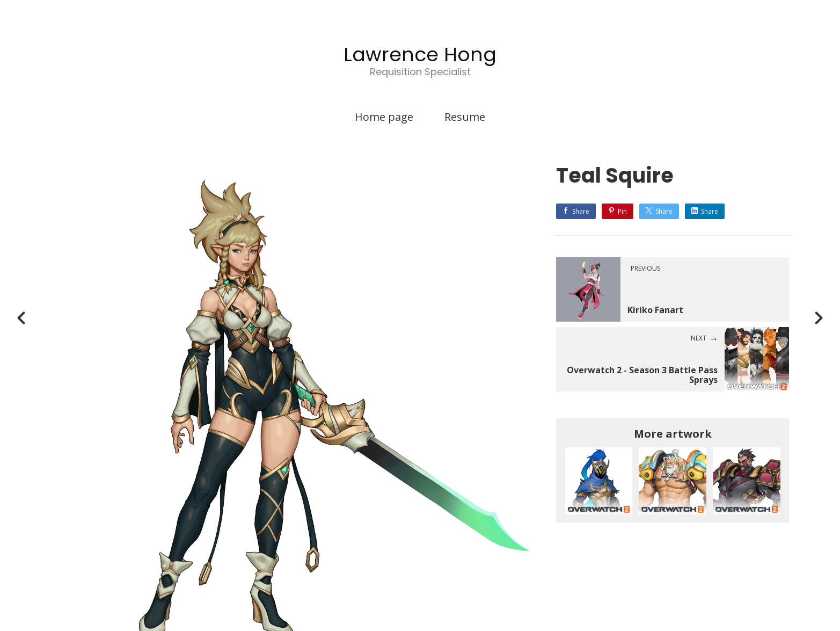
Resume (465, 117)
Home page (384, 117)
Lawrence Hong (420, 55)
